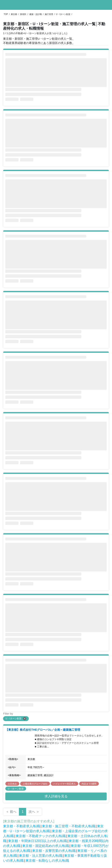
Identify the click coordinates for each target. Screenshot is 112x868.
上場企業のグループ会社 (35, 784)
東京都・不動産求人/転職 (22, 826)
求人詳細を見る (56, 796)
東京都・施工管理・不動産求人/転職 (69, 826)
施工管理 (49, 14)
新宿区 (23, 14)
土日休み (12, 784)
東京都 (14, 14)
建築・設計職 (36, 14)
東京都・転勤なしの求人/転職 (47, 861)
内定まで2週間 (89, 784)
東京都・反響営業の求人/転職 (54, 851)
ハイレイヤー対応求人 (65, 784)
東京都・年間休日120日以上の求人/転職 (38, 841)
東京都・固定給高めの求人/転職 (46, 846)
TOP (6, 14)
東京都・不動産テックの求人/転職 (41, 836)
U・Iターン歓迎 (63, 14)
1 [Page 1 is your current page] (23, 812)
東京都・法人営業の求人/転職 (41, 856)
